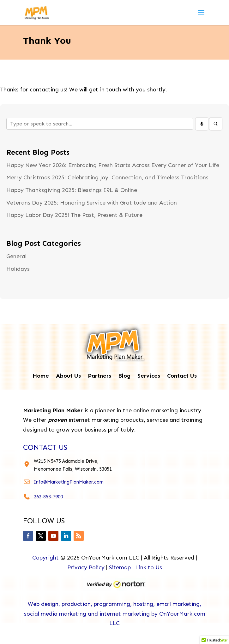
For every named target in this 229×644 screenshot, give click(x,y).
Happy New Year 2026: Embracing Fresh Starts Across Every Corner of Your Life (113, 165)
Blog (124, 376)
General (16, 256)
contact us (45, 447)
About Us (68, 376)
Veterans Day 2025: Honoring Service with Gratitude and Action (92, 203)
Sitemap (120, 567)
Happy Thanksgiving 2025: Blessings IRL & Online (72, 190)
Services (149, 376)
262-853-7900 (48, 497)
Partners (99, 376)
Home (41, 376)
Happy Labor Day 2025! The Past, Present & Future (74, 215)
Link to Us (149, 567)
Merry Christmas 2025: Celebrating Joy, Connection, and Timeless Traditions (107, 177)
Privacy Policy (86, 567)
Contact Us (182, 376)
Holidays (18, 269)
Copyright (45, 558)
